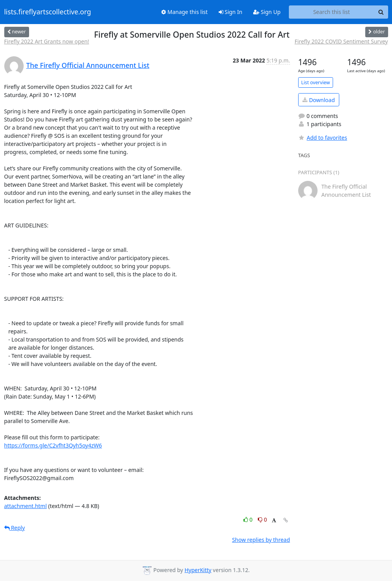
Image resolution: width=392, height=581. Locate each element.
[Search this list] (332, 12)
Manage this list (185, 12)
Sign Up (267, 12)
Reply (15, 528)
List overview (316, 82)
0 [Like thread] (249, 519)
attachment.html (26, 506)
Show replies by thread (261, 540)
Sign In (231, 12)
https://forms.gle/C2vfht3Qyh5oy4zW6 (53, 445)
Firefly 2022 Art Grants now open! (47, 41)
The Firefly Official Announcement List (88, 65)
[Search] (381, 12)
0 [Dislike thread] (262, 519)
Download (319, 100)
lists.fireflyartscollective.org (48, 12)
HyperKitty (198, 570)
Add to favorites (323, 138)
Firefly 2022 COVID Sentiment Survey (341, 41)
